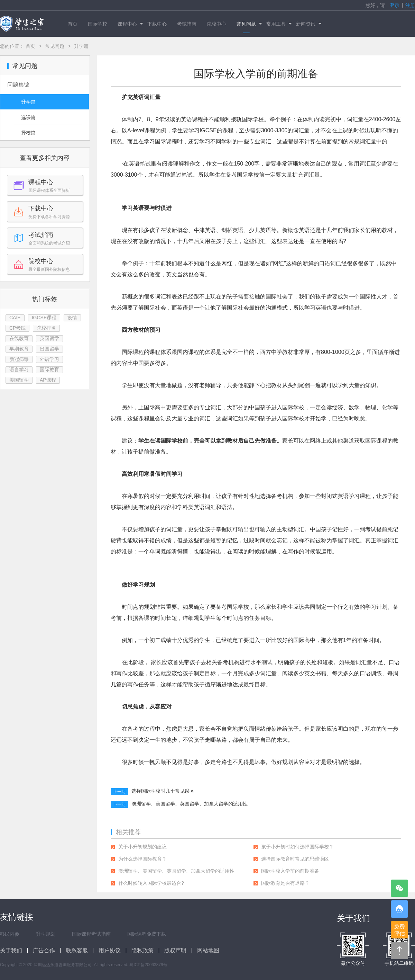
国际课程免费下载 (147, 934)
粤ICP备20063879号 (148, 965)
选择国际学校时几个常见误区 (163, 791)
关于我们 (11, 950)
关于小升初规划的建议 (142, 847)
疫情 (72, 318)
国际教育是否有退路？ (285, 883)
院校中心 (216, 24)
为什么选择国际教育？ (142, 859)
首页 (73, 24)
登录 (395, 5)
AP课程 (48, 380)
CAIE (15, 318)
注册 (410, 5)
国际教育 (49, 369)
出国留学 (49, 349)
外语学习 (49, 359)
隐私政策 (142, 950)
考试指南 (187, 24)
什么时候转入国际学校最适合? (151, 883)
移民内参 (10, 934)
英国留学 (49, 338)
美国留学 (19, 380)
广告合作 (44, 950)
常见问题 (249, 24)
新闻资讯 (308, 24)
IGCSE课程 (44, 318)
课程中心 (130, 24)
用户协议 (110, 950)
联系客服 (77, 950)
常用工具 (279, 24)
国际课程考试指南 (91, 934)
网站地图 (208, 950)
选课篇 (28, 117)
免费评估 (399, 930)
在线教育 (19, 338)
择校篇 (28, 133)
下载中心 (157, 24)
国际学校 (98, 24)
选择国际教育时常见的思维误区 (295, 859)
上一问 (119, 792)
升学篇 (28, 102)
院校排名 (46, 328)
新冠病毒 (19, 359)
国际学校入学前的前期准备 (290, 871)
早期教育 (19, 349)
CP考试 (17, 328)
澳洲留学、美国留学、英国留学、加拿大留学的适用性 (190, 804)
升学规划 (46, 934)
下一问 (119, 804)
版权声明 (175, 950)
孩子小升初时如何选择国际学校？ (297, 847)
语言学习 (19, 369)
